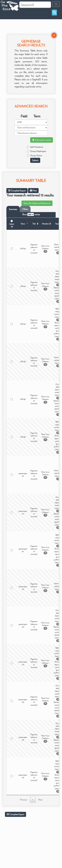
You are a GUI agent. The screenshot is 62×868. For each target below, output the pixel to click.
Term (37, 116)
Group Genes (34, 155)
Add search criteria (42, 140)
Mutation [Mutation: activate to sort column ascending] (45, 224)
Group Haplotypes (37, 151)
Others (25, 209)
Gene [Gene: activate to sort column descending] (23, 224)
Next (40, 800)
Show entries (31, 214)
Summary (13, 209)
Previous (24, 800)
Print (33, 191)
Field (24, 116)
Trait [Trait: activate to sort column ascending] (34, 224)
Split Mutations (35, 147)
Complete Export (17, 191)
